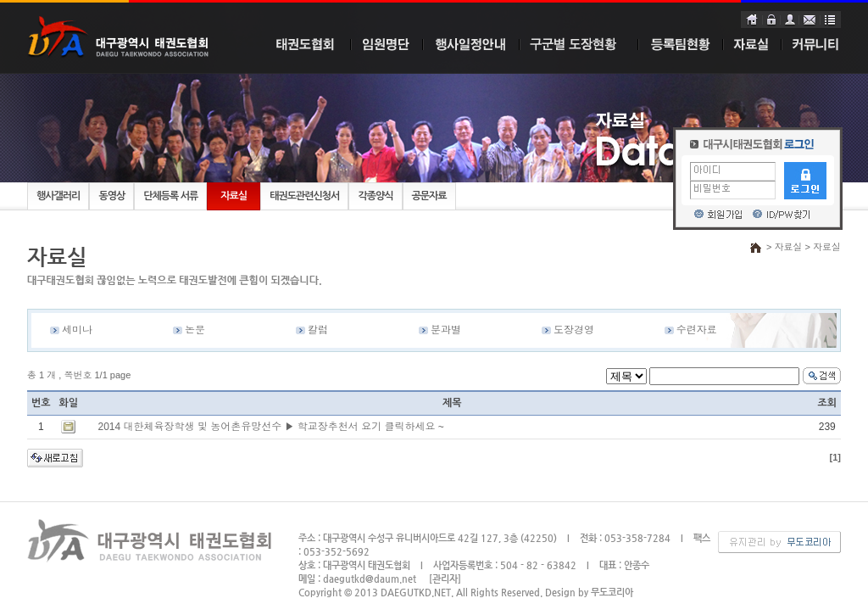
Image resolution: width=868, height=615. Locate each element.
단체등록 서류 (170, 196)
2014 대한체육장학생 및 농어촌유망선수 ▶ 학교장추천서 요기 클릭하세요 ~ (270, 427)
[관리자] (445, 579)
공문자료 (429, 196)
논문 (195, 330)
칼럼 (318, 330)
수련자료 (697, 330)
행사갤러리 (58, 196)
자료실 (234, 196)
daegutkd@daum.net (370, 579)
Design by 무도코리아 (589, 593)
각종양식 (375, 196)
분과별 (446, 330)
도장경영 (574, 330)
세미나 (77, 330)
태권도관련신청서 (304, 196)
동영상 (111, 196)
